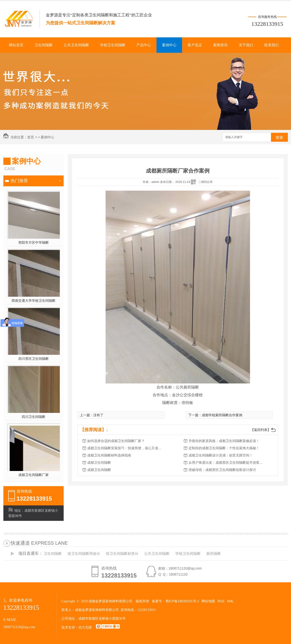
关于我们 (246, 45)
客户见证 (195, 45)
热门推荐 (19, 181)
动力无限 (85, 627)
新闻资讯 (220, 45)
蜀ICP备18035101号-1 (182, 601)
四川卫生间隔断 (34, 417)
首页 (31, 137)
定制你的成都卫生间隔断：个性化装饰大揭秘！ (224, 448)
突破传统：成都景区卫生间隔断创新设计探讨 (222, 470)
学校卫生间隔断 (113, 45)
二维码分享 (205, 182)
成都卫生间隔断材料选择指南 (109, 455)
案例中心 (169, 45)
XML (230, 601)
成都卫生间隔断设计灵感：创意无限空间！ (221, 455)
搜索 (279, 138)
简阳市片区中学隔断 (34, 242)
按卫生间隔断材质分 (122, 553)
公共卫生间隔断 (76, 45)
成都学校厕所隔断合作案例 (222, 415)
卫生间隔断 (44, 45)
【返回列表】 (261, 430)
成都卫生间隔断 (99, 463)
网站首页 (16, 45)
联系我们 (271, 45)
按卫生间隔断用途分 (84, 553)
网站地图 (208, 601)
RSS (221, 601)
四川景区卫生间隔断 (34, 359)
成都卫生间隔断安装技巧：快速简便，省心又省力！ (126, 448)
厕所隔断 (214, 553)
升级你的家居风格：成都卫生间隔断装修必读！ (224, 441)
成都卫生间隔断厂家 (34, 475)
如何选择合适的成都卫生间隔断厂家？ (116, 441)
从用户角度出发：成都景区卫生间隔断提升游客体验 (227, 463)
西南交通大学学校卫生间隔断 (34, 301)
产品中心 (144, 45)
